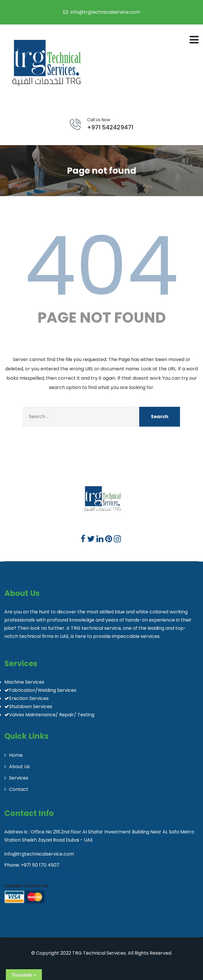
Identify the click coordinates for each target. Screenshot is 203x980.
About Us (19, 767)
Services (19, 778)
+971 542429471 (110, 124)
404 (102, 266)
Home (16, 755)
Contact (19, 789)
